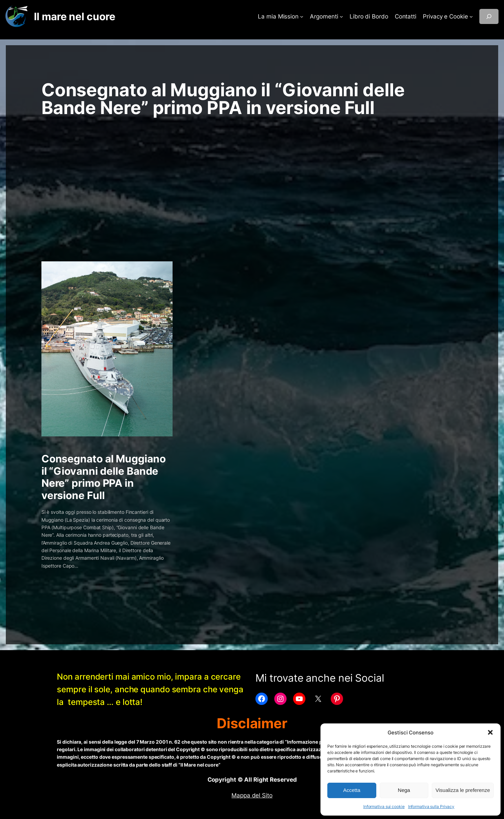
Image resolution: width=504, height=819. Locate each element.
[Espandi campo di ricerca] (489, 16)
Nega (404, 790)
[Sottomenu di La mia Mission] (302, 16)
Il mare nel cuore (74, 16)
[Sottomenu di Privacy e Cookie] (471, 16)
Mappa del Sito (252, 795)
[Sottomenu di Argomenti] (341, 16)
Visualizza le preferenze (463, 790)
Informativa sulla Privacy (431, 806)
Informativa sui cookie (384, 806)
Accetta (352, 790)
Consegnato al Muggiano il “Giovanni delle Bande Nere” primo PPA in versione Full (104, 477)
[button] (490, 732)
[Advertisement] (252, 171)
